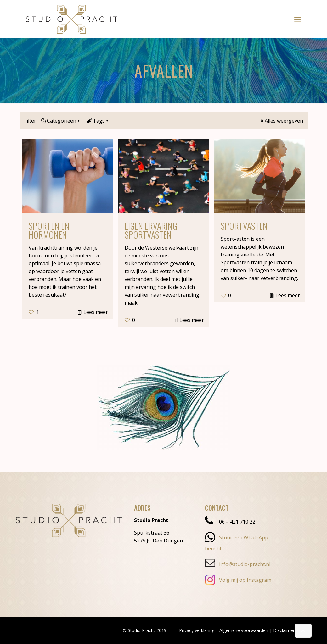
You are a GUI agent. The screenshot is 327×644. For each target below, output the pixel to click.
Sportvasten (244, 226)
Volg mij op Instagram (238, 580)
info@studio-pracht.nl (238, 564)
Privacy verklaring (197, 630)
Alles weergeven (281, 121)
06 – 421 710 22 (230, 522)
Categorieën (61, 121)
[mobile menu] (298, 19)
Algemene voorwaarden (244, 630)
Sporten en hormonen (49, 230)
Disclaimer (284, 630)
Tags (98, 121)
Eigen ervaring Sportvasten (151, 230)
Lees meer (96, 312)
